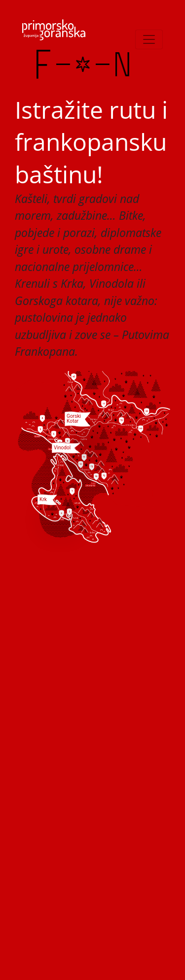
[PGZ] (54, 30)
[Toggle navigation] (149, 39)
